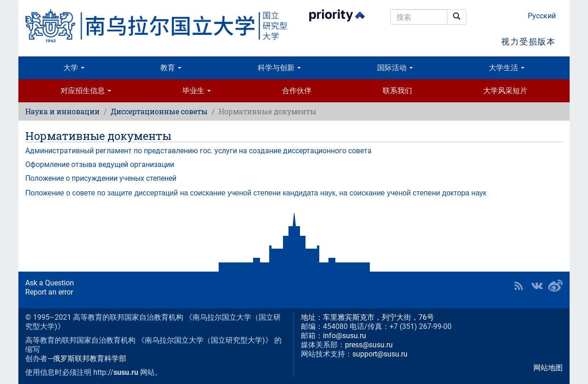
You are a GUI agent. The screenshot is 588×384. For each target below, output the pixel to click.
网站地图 (548, 368)
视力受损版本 (529, 42)
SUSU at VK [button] (537, 286)
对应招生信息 (86, 91)
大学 (74, 68)
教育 (171, 68)
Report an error (49, 292)
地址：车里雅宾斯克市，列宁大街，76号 (367, 317)
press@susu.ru (369, 345)
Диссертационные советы (159, 111)
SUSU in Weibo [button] (555, 286)
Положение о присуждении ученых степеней (101, 178)
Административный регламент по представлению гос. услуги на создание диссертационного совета (198, 151)
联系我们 (397, 91)
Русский (542, 16)
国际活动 (395, 68)
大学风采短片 (505, 91)
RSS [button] (519, 286)
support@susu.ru (380, 354)
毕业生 (197, 91)
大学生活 (507, 68)
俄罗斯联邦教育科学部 (90, 359)
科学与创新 (279, 68)
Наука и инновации (62, 111)
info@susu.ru (345, 336)
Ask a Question (50, 283)
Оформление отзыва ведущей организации (100, 164)
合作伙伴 (297, 91)
